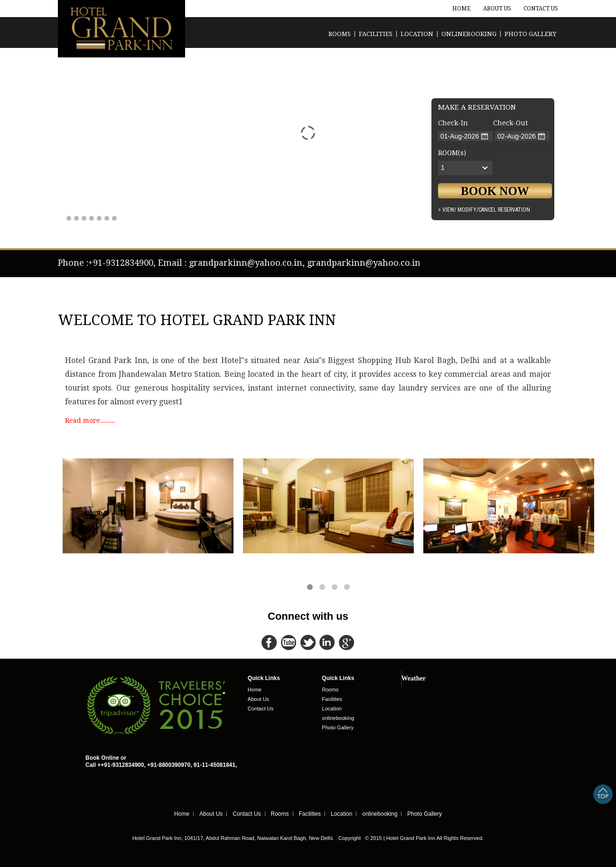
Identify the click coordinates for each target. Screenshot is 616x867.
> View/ (447, 210)
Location (417, 34)
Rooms (340, 34)
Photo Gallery (530, 34)
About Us (497, 9)
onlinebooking (469, 34)
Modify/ (468, 210)
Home (462, 9)
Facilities (376, 34)
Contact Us (541, 9)
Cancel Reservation (504, 210)
